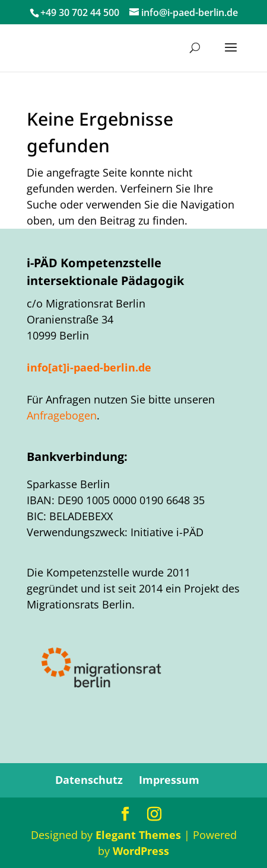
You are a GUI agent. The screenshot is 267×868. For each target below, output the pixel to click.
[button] (231, 55)
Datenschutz (89, 780)
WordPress (141, 851)
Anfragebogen (62, 415)
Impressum (169, 780)
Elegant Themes (138, 835)
